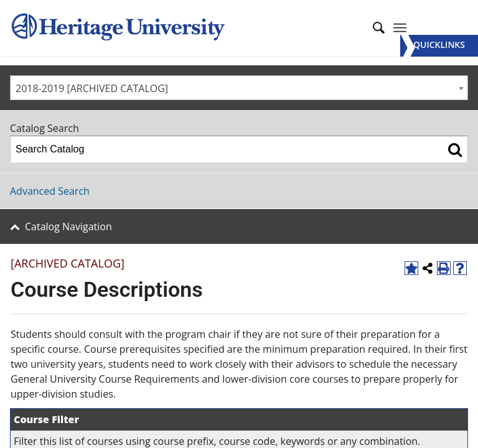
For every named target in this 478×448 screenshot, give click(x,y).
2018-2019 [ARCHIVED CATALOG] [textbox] (92, 88)
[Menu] (439, 46)
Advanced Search (50, 191)
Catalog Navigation (68, 226)
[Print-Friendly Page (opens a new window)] (444, 268)
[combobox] (239, 88)
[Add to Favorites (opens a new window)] (411, 268)
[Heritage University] (117, 28)
